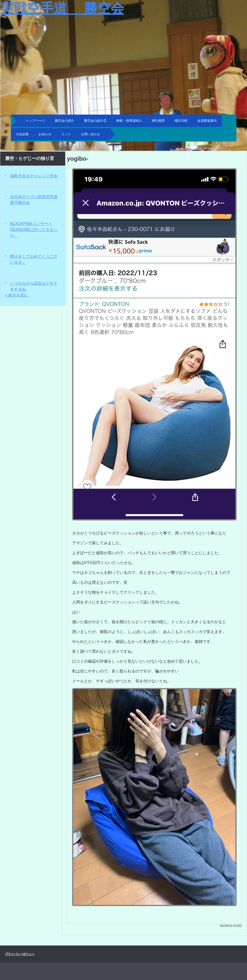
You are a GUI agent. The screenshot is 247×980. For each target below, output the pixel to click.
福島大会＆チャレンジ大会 (34, 176)
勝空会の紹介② (95, 121)
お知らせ (45, 134)
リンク (66, 134)
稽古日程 (181, 121)
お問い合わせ (90, 134)
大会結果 (22, 134)
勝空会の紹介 (64, 121)
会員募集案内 (207, 121)
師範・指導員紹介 (129, 121)
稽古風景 (158, 121)
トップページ (35, 121)
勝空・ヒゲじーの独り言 (30, 158)
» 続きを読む (17, 295)
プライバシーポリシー (20, 954)
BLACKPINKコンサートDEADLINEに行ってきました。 (34, 230)
